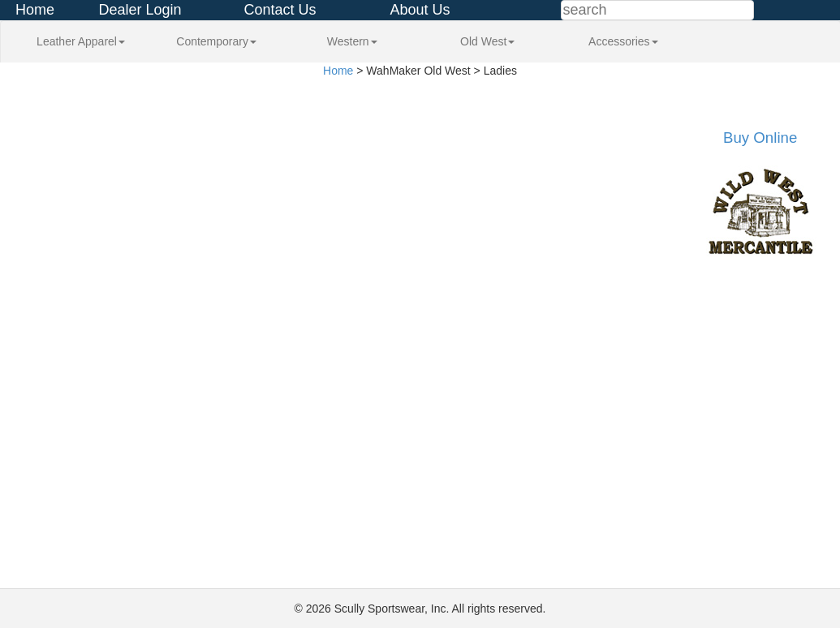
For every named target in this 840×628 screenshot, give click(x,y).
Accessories (623, 41)
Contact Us (280, 10)
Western (352, 41)
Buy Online (760, 138)
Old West (487, 41)
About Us (420, 10)
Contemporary (216, 41)
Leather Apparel (81, 41)
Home (35, 10)
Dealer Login (140, 10)
